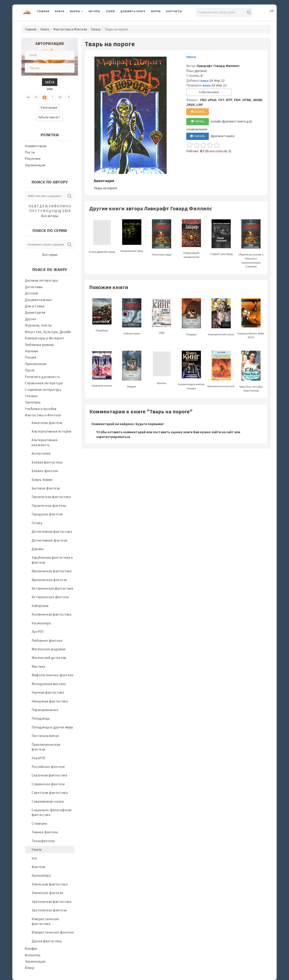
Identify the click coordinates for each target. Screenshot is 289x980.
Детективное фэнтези (50, 540)
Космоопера (41, 623)
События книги (209, 92)
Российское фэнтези (48, 767)
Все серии (50, 255)
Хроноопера (41, 875)
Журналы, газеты (38, 325)
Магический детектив (49, 658)
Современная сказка (48, 801)
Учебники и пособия (41, 409)
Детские (32, 293)
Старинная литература (43, 390)
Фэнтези (38, 867)
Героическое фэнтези (49, 506)
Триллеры (33, 402)
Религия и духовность (42, 377)
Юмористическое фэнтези (53, 932)
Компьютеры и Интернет (45, 338)
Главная (43, 11)
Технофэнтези (43, 841)
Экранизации (35, 165)
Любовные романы (39, 345)
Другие (30, 319)
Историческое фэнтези (50, 597)
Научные (32, 351)
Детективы (34, 287)
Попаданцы (41, 718)
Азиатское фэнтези (47, 423)
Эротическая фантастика (51, 902)
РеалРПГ (39, 758)
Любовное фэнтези (47, 641)
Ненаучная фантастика (50, 701)
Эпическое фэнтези (47, 893)
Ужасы (96, 29)
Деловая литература (41, 280)
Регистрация (49, 108)
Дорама (37, 549)
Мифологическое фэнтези (52, 675)
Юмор (29, 968)
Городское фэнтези (47, 514)
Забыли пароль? (49, 117)
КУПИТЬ (198, 112)
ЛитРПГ (38, 632)
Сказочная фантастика (49, 775)
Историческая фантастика (52, 588)
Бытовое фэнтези (46, 488)
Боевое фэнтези (45, 471)
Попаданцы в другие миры (52, 727)
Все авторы (50, 216)
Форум (156, 11)
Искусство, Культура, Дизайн (48, 332)
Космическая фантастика (51, 614)
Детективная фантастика (52, 532)
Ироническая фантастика (52, 571)
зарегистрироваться (113, 437)
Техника (31, 396)
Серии (110, 11)
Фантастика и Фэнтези (70, 29)
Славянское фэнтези (48, 784)
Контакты (174, 11)
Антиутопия (41, 453)
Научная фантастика (48, 692)
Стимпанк (39, 824)
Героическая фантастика (51, 497)
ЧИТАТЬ (198, 122)
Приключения (36, 364)
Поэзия (30, 357)
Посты (30, 152)
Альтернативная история (51, 431)
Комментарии (36, 146)
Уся (34, 858)
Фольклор (33, 955)
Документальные (38, 300)
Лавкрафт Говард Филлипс (218, 66)
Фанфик (31, 949)
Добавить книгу (133, 11)
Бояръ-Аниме (42, 480)
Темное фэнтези (45, 832)
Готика (37, 523)
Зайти (50, 82)
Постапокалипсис (46, 736)
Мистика (38, 666)
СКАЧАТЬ (198, 136)
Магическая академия (49, 649)
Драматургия (35, 312)
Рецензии (33, 159)
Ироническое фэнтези (49, 580)
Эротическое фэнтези (49, 910)
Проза (30, 370)
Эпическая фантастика (50, 884)
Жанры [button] (75, 11)
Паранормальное (45, 710)
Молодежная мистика (49, 684)
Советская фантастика (50, 793)
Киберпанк (40, 606)
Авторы (94, 11)
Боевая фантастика (47, 462)
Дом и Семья (35, 306)
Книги (60, 11)
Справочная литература (44, 383)
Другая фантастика (47, 941)
